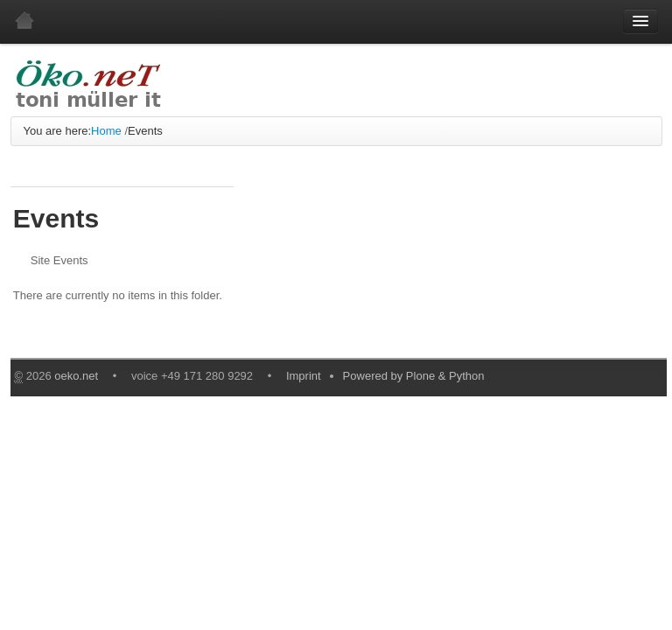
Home (106, 131)
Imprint (304, 376)
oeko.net (76, 376)
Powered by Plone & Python (414, 376)
